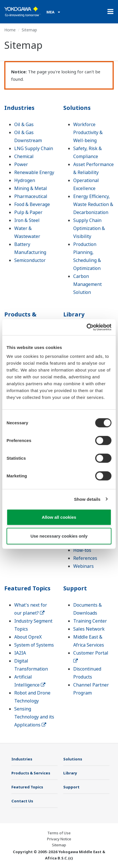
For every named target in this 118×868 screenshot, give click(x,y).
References (85, 558)
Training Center (90, 621)
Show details (87, 499)
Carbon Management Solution (88, 284)
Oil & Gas (24, 124)
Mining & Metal (31, 188)
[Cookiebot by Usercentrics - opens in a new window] (87, 327)
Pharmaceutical (31, 196)
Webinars (84, 566)
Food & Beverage (32, 204)
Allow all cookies (59, 517)
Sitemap (59, 845)
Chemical (24, 156)
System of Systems (34, 645)
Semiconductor (30, 260)
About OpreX (28, 637)
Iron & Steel (27, 220)
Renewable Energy (34, 172)
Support (75, 588)
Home (10, 30)
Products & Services (20, 318)
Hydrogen (25, 180)
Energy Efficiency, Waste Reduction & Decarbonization (93, 204)
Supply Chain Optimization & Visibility (89, 228)
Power (21, 164)
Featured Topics (27, 588)
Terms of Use (59, 833)
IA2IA (20, 653)
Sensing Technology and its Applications (34, 717)
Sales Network (89, 629)
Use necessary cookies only (59, 536)
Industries (19, 108)
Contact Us (22, 801)
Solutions (77, 108)
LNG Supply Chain (34, 148)
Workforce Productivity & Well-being (88, 132)
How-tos (82, 550)
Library (74, 314)
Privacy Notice (59, 839)
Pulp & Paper (28, 212)
